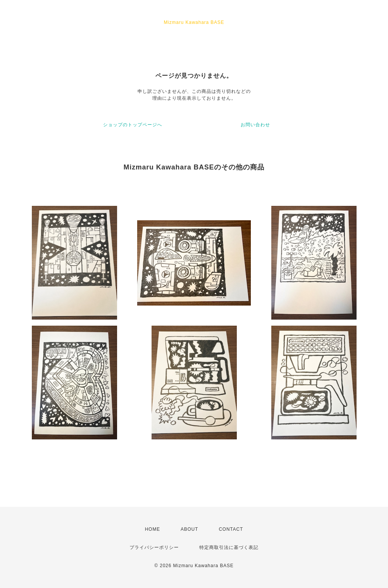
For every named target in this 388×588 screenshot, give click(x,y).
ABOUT (189, 529)
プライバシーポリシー (154, 547)
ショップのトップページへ (133, 125)
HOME (152, 529)
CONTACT (231, 529)
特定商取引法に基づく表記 (229, 547)
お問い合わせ (255, 125)
